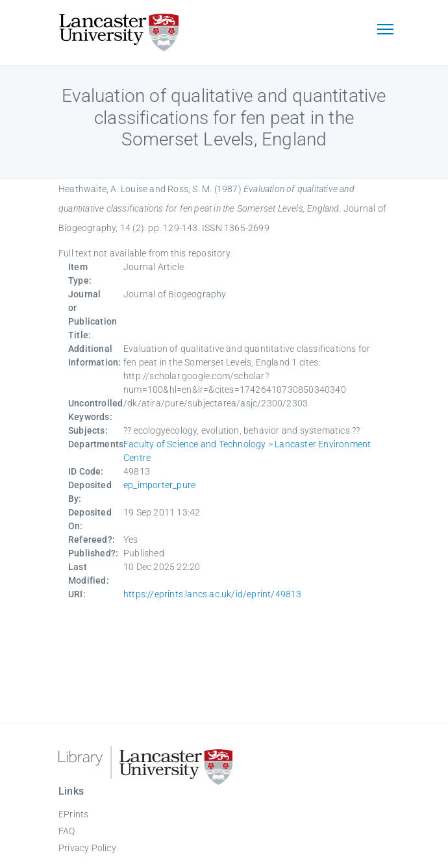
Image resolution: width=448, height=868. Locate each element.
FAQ (67, 831)
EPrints (73, 814)
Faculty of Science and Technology (195, 444)
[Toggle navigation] (385, 31)
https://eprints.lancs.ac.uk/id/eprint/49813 (213, 594)
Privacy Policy (87, 848)
